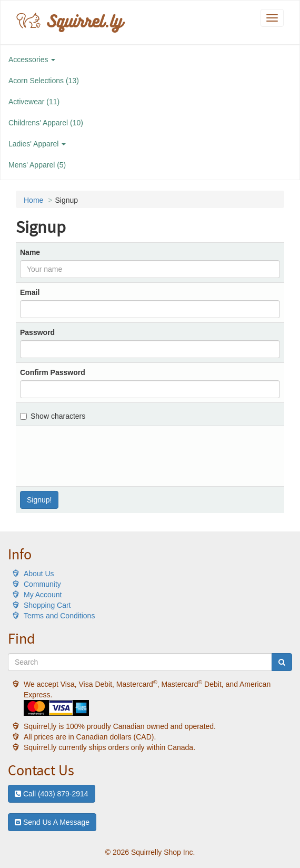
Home (33, 200)
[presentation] (100, 461)
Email (30, 292)
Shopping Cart (47, 605)
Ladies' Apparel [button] (37, 144)
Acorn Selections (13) (44, 81)
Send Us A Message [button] (52, 822)
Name (30, 252)
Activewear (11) (34, 102)
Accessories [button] (32, 60)
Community (42, 584)
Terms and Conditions (59, 616)
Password (37, 332)
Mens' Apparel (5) (37, 165)
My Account (43, 595)
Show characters (53, 416)
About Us (39, 574)
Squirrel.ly (69, 23)
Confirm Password (53, 372)
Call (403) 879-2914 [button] (52, 794)
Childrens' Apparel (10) (46, 123)
